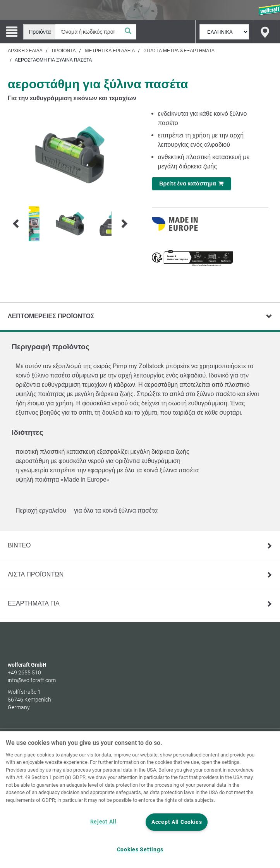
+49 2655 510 (24, 672)
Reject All (103, 822)
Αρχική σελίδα (25, 51)
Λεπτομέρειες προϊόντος (51, 316)
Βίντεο (19, 545)
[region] (140, 800)
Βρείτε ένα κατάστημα (191, 184)
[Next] (124, 224)
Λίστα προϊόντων (36, 574)
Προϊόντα (64, 51)
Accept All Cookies (177, 822)
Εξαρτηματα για (34, 603)
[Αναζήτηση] (128, 32)
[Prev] (16, 224)
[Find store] (265, 32)
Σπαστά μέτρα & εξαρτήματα (179, 51)
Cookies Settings (140, 850)
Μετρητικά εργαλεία (110, 51)
